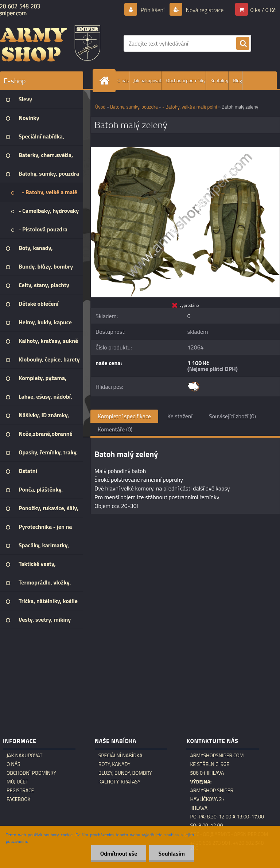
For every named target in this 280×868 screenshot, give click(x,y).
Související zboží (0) (232, 416)
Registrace (20, 790)
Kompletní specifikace (124, 416)
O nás (123, 81)
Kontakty (219, 81)
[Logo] (50, 43)
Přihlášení (153, 10)
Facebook (19, 799)
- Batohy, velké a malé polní (190, 107)
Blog (238, 81)
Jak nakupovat (147, 81)
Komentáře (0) (115, 429)
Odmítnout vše (119, 853)
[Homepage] (106, 81)
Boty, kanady (114, 764)
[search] (243, 44)
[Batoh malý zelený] (185, 150)
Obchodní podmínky (186, 81)
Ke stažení (180, 416)
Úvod (100, 107)
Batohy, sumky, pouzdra (134, 107)
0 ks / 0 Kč (263, 10)
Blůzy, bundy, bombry (125, 773)
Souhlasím (172, 853)
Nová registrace (204, 10)
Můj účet (17, 782)
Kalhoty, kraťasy (120, 782)
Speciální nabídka (120, 755)
